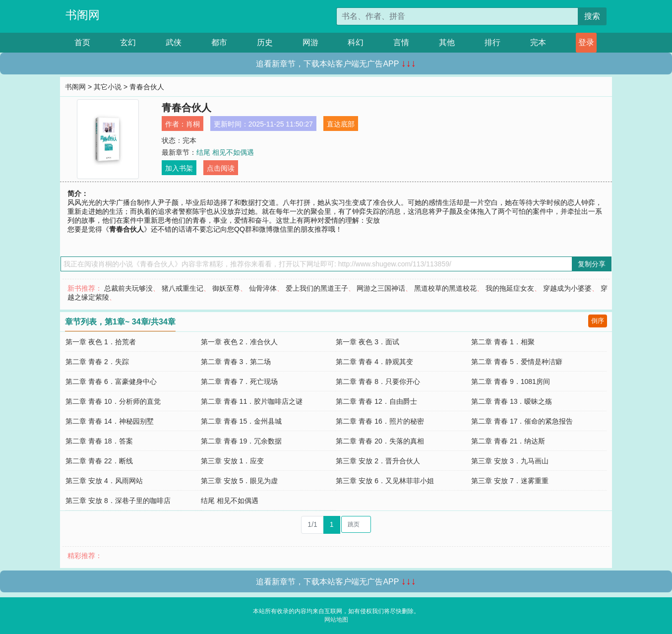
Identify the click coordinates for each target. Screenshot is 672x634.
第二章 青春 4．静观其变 (374, 362)
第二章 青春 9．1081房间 (511, 381)
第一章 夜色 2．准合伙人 (240, 342)
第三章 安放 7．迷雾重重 (510, 481)
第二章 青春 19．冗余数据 (241, 441)
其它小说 (108, 87)
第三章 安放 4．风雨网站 (104, 481)
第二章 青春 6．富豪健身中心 (111, 381)
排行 (492, 42)
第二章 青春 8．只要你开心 (378, 381)
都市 (219, 42)
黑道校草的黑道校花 (445, 288)
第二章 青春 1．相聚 (503, 342)
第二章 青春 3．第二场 (236, 362)
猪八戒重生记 (183, 288)
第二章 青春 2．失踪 (97, 362)
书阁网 (83, 15)
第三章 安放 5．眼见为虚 (240, 481)
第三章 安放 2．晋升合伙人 (378, 461)
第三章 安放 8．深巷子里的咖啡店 (118, 501)
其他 (447, 42)
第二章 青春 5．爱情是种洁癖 (517, 362)
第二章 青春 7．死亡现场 (240, 381)
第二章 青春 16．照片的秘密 (380, 421)
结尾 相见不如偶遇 (225, 152)
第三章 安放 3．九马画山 (510, 461)
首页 (82, 42)
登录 (586, 42)
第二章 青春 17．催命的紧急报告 (522, 421)
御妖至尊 (226, 288)
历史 (265, 42)
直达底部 (341, 124)
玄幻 (128, 42)
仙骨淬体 (263, 288)
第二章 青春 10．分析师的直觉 (113, 401)
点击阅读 (221, 168)
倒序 (598, 321)
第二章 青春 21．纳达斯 (508, 441)
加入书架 (179, 168)
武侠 (174, 42)
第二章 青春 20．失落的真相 (380, 441)
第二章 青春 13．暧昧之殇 (512, 401)
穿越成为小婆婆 (567, 288)
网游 (310, 42)
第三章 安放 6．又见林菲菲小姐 (385, 481)
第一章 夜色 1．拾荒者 (101, 342)
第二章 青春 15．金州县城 (241, 421)
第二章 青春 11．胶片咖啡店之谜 (252, 401)
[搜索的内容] (457, 16)
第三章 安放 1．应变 (233, 461)
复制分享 (592, 264)
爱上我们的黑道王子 (317, 288)
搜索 (592, 16)
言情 (401, 42)
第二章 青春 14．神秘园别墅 (109, 421)
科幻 (356, 42)
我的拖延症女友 (510, 288)
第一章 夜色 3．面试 (367, 342)
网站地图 (336, 620)
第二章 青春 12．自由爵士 (376, 401)
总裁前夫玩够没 (128, 288)
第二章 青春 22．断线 (99, 461)
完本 (538, 42)
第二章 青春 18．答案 (99, 441)
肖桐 (193, 124)
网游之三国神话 (381, 288)
